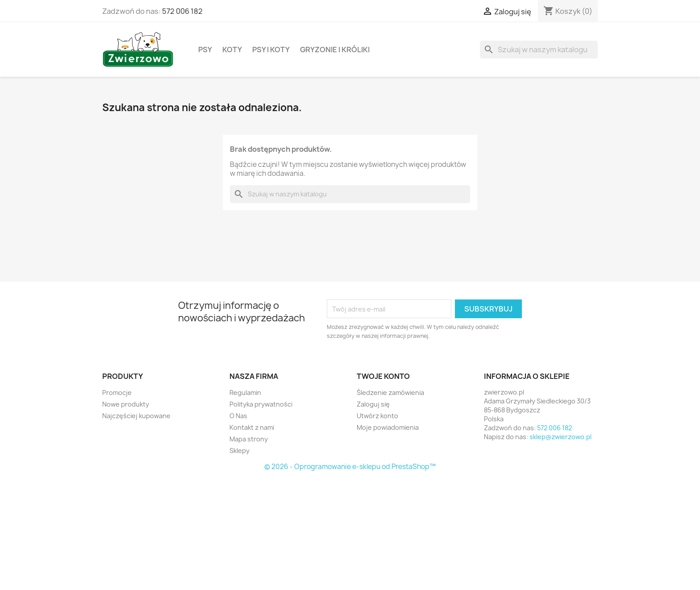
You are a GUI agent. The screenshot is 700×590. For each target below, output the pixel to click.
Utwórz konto (377, 416)
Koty (232, 50)
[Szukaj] (539, 50)
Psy (205, 50)
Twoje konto (383, 376)
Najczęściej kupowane (136, 416)
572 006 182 (182, 11)
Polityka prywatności (261, 404)
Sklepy (240, 451)
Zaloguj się (373, 404)
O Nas (238, 416)
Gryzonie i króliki (335, 50)
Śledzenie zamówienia (390, 393)
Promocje (117, 393)
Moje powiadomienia (388, 427)
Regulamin (245, 393)
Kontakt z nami (252, 427)
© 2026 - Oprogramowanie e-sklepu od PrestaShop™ (350, 467)
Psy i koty (271, 50)
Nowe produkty (126, 404)
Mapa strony (249, 439)
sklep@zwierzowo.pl (560, 437)
